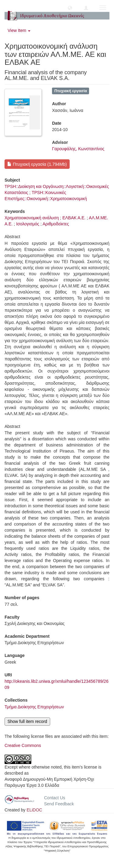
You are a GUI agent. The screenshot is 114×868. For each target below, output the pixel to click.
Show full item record (27, 721)
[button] (70, 8)
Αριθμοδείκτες (56, 224)
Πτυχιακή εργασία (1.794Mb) (37, 164)
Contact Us (55, 798)
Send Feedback (59, 804)
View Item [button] (19, 30)
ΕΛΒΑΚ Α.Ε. (74, 218)
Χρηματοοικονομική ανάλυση (32, 218)
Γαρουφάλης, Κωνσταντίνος (78, 149)
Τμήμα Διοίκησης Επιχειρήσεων (34, 707)
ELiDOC (34, 810)
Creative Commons (23, 745)
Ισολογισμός (28, 224)
